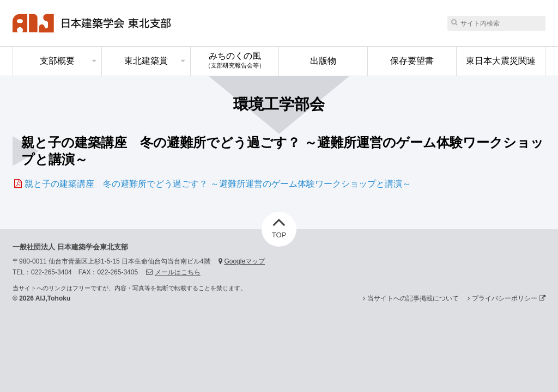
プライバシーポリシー (509, 298)
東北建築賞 (146, 61)
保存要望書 (412, 61)
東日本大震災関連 (501, 61)
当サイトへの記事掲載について (413, 298)
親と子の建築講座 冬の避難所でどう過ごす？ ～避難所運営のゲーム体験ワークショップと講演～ (217, 184)
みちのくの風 (235, 60)
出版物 (323, 61)
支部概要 (57, 61)
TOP (279, 225)
